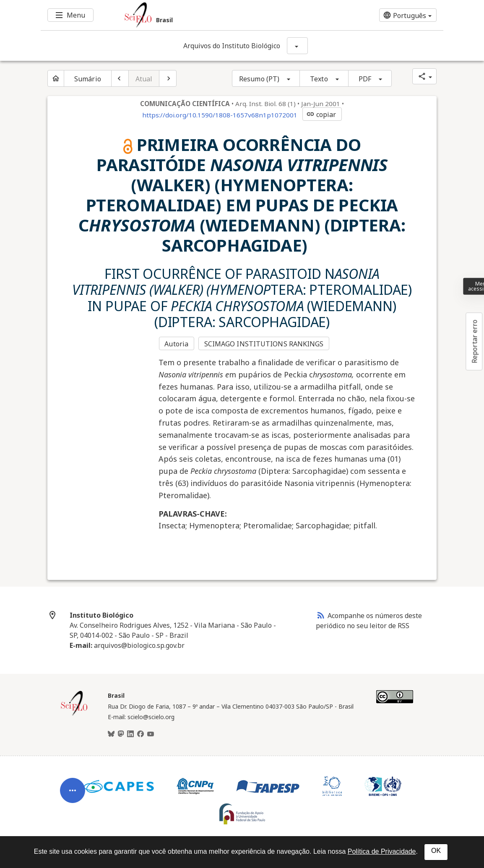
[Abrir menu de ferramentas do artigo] (73, 796)
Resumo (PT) (259, 79)
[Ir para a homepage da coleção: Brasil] (208, 15)
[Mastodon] (121, 734)
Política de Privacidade (382, 851)
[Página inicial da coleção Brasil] (74, 715)
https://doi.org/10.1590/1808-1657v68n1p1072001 (220, 115)
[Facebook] (141, 734)
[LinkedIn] (130, 734)
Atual (144, 79)
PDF (365, 79)
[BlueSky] (111, 734)
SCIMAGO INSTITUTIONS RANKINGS (264, 344)
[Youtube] (151, 734)
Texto (319, 79)
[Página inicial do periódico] (56, 78)
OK (436, 851)
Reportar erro (474, 341)
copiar (321, 114)
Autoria (176, 344)
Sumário (88, 79)
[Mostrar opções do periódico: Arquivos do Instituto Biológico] (297, 46)
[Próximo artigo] (168, 78)
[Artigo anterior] (120, 78)
